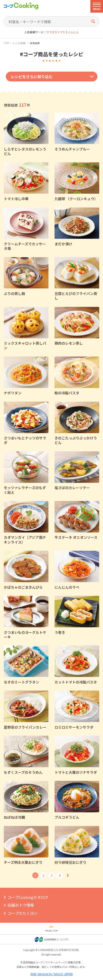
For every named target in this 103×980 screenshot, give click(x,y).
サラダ (51, 32)
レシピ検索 (19, 43)
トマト (61, 32)
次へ (68, 875)
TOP (6, 43)
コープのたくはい (23, 913)
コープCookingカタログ (28, 897)
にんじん (73, 32)
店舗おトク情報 (21, 905)
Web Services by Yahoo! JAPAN (51, 974)
